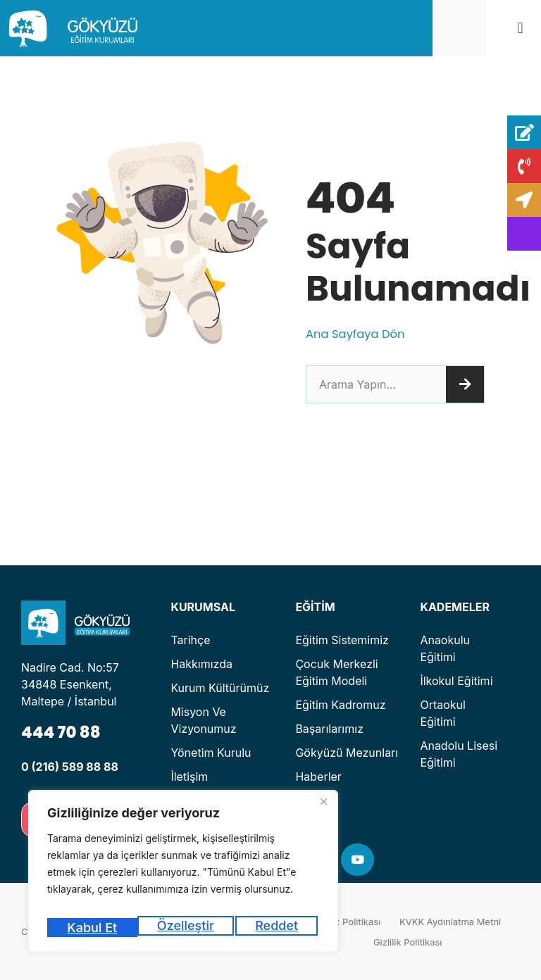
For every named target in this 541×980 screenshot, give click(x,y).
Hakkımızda (201, 664)
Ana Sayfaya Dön (360, 333)
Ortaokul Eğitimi (443, 713)
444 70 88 (66, 731)
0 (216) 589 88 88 (70, 767)
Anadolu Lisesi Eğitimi (459, 754)
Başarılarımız (329, 729)
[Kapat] (323, 811)
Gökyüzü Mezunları (347, 753)
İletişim (189, 777)
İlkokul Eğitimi (456, 681)
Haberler (318, 777)
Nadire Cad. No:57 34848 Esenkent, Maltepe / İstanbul (70, 684)
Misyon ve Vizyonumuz (203, 720)
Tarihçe (190, 640)
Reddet (187, 928)
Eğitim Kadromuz (340, 705)
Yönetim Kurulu (211, 753)
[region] (183, 875)
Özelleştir (94, 928)
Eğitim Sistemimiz (342, 640)
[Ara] (465, 384)
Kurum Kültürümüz (220, 688)
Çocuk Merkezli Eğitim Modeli (336, 672)
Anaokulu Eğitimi (445, 648)
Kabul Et (276, 928)
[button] (520, 29)
